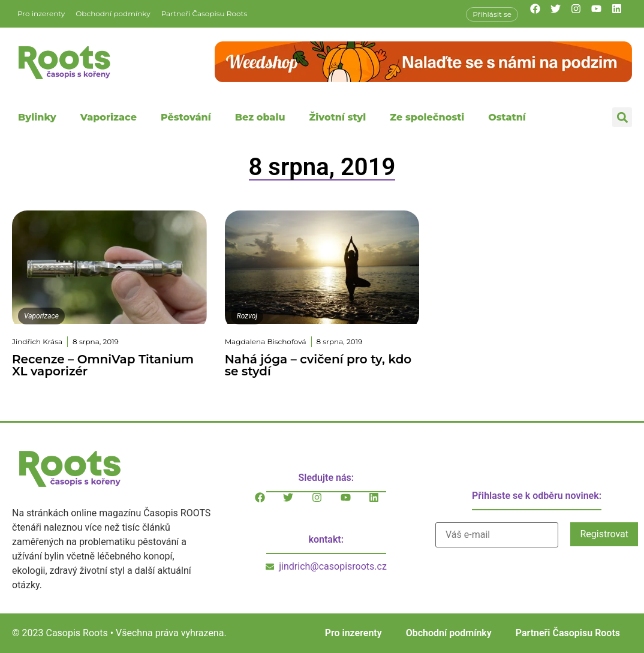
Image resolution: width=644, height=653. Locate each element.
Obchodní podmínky (113, 13)
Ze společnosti (427, 117)
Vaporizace (109, 117)
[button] (622, 117)
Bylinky (37, 117)
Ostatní (507, 117)
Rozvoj (247, 316)
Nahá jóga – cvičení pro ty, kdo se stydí (318, 365)
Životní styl (337, 117)
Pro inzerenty (41, 13)
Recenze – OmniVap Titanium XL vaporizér (103, 365)
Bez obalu (260, 117)
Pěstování (186, 117)
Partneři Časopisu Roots (204, 13)
